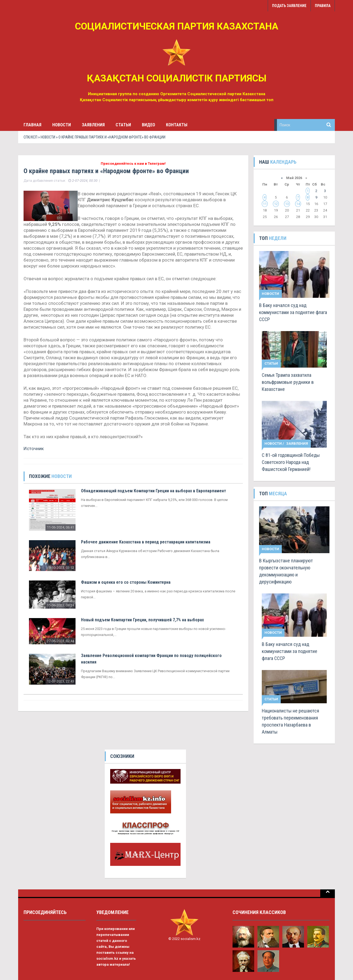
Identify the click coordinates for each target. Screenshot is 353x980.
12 (276, 204)
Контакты (177, 125)
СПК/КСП (30, 137)
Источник (34, 448)
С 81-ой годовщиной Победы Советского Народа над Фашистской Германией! (291, 462)
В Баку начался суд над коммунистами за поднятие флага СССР (293, 312)
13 (287, 204)
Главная (32, 125)
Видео (148, 125)
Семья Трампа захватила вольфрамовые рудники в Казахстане (288, 382)
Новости (62, 125)
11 (265, 204)
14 (298, 204)
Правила (323, 6)
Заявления (93, 125)
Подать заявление (289, 6)
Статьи (123, 125)
